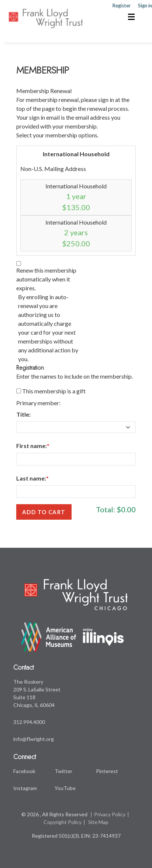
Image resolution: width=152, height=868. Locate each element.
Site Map (98, 822)
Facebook (24, 771)
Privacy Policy (110, 814)
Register (121, 6)
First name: (32, 446)
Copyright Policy (63, 822)
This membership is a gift (54, 391)
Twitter (63, 771)
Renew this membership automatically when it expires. (46, 279)
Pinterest (107, 771)
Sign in (145, 6)
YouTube (65, 788)
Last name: (31, 478)
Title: (23, 414)
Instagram (25, 788)
